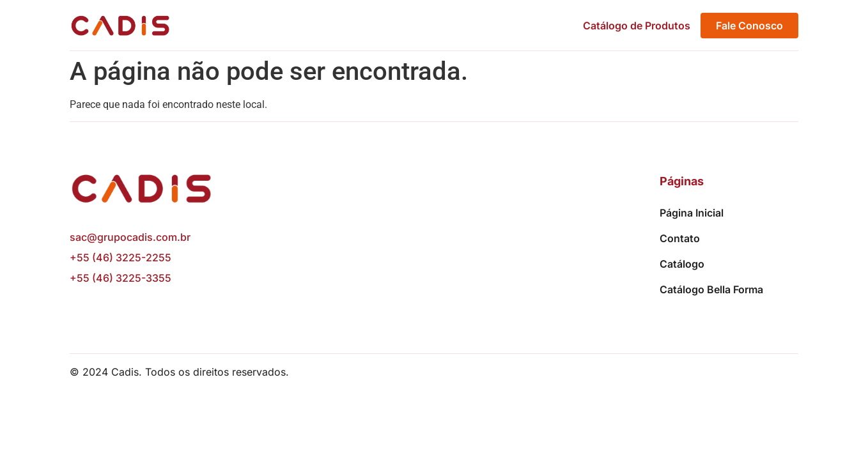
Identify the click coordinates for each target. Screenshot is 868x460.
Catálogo (682, 264)
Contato (680, 238)
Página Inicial (692, 213)
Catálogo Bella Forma (711, 289)
